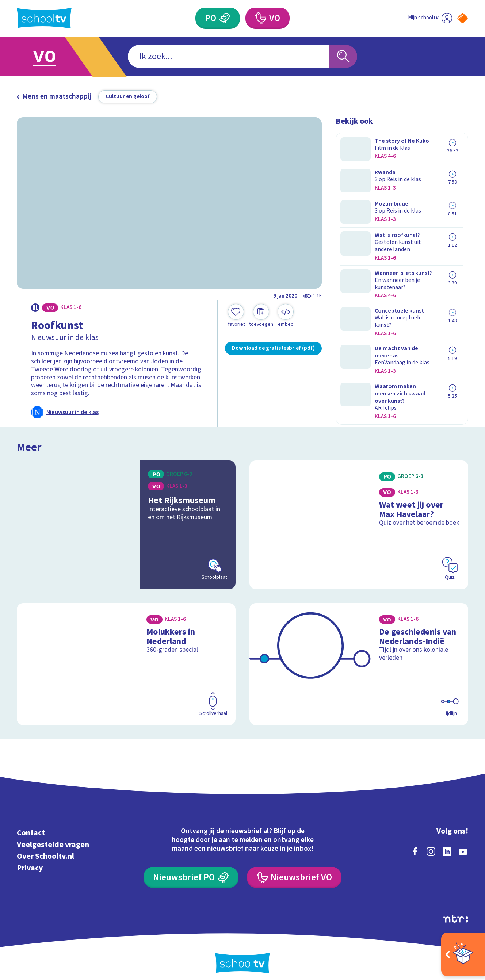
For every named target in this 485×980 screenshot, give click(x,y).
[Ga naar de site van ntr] (456, 911)
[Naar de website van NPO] (463, 18)
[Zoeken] (343, 57)
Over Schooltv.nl (45, 849)
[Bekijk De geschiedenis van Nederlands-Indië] (359, 657)
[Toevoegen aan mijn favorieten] (236, 316)
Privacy (30, 861)
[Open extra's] (463, 954)
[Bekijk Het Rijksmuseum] (126, 518)
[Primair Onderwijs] (225, 18)
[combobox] (229, 57)
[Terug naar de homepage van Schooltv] (44, 18)
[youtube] (463, 844)
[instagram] (431, 844)
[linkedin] (447, 844)
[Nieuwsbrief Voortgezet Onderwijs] (294, 870)
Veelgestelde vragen (53, 837)
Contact (31, 826)
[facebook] (415, 844)
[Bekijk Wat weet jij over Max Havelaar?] (359, 518)
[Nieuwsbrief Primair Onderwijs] (191, 870)
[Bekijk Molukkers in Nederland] (126, 657)
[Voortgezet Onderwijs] (260, 18)
